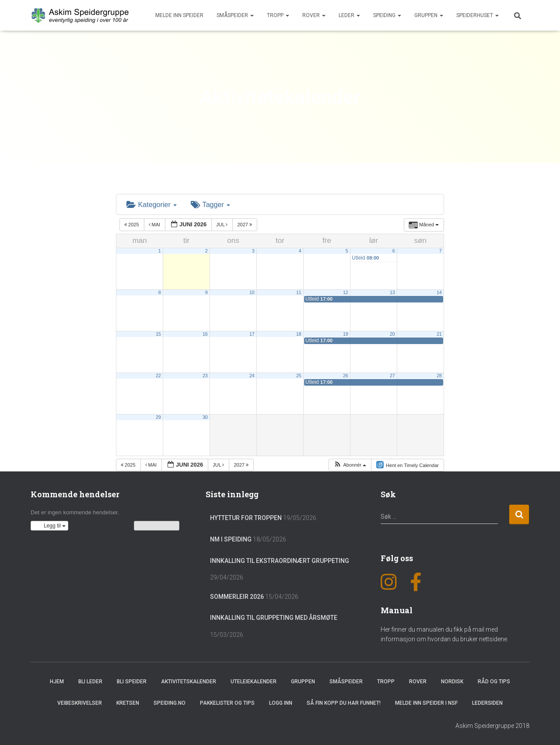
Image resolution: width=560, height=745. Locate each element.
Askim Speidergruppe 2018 (492, 726)
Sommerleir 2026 (237, 596)
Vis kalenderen (157, 526)
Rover (314, 15)
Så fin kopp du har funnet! (344, 703)
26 (346, 375)
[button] (350, 465)
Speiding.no (170, 703)
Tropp (278, 15)
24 (252, 375)
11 (299, 292)
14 (439, 292)
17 (252, 334)
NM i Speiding (231, 539)
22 (158, 375)
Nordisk (452, 682)
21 (439, 334)
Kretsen (128, 703)
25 (299, 375)
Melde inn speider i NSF (426, 703)
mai (155, 225)
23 (205, 375)
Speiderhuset (478, 15)
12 (346, 292)
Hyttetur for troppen (246, 518)
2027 (245, 225)
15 (158, 334)
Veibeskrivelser (80, 703)
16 (205, 334)
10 (252, 292)
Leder (349, 15)
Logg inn (281, 703)
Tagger (210, 204)
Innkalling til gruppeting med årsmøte (274, 618)
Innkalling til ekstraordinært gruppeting (280, 560)
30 (205, 417)
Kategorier (151, 204)
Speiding (387, 15)
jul (222, 225)
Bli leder (90, 682)
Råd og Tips (494, 682)
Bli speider (132, 682)
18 (299, 334)
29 (158, 417)
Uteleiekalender (254, 682)
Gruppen (429, 15)
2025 (132, 225)
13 (392, 292)
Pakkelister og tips (227, 703)
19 (346, 334)
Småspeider (235, 15)
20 (392, 334)
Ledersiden (487, 703)
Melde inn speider (179, 15)
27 (392, 375)
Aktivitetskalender (189, 682)
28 (439, 375)
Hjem (57, 682)
